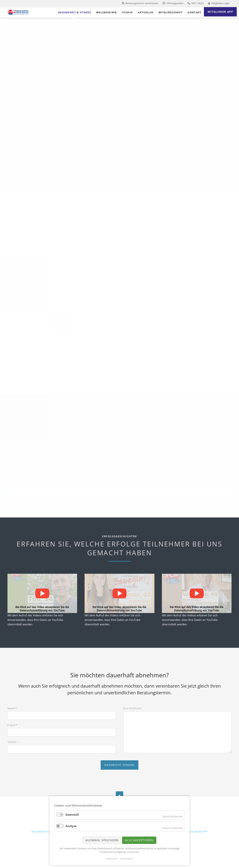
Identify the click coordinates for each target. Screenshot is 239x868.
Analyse (71, 826)
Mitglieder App (197, 832)
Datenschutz (127, 859)
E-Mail (14, 725)
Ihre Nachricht (132, 708)
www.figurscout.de (197, 491)
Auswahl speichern (102, 840)
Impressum (112, 859)
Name (14, 708)
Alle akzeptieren (139, 840)
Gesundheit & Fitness (47, 832)
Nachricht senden (119, 765)
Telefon (12, 742)
